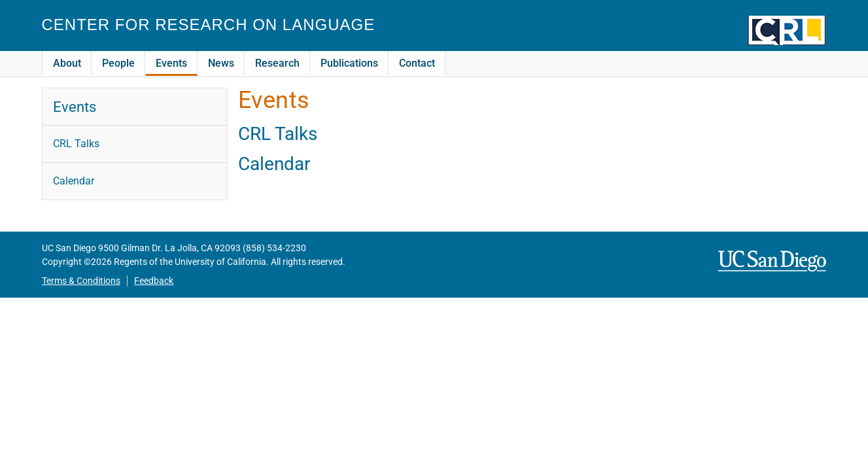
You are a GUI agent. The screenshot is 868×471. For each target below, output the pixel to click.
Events (171, 63)
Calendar (274, 164)
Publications (349, 63)
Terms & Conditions (81, 281)
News (221, 63)
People (118, 63)
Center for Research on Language (209, 25)
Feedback (154, 281)
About (67, 63)
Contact (417, 63)
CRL (787, 30)
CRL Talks (278, 134)
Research (277, 63)
